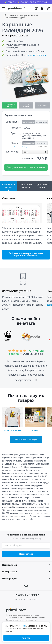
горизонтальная (29, 122)
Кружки (35, 419)
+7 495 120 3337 (26, 595)
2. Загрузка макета (26, 105)
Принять (26, 638)
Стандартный (29, 143)
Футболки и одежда (13, 419)
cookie (23, 626)
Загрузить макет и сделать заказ (26, 167)
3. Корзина (42, 105)
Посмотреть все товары (26, 439)
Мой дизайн (41, 143)
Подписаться (26, 554)
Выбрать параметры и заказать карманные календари (26, 254)
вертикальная (41, 122)
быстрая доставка (37, 55)
